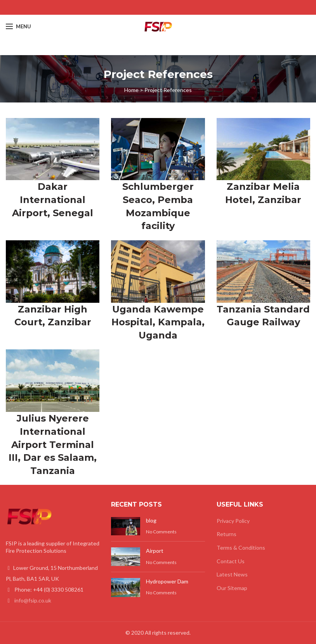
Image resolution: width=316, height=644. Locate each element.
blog (151, 520)
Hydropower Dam (167, 581)
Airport (155, 551)
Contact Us (231, 561)
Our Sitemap (232, 588)
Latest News (232, 574)
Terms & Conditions (241, 548)
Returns (227, 534)
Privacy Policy (233, 521)
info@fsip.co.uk (33, 600)
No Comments (161, 532)
